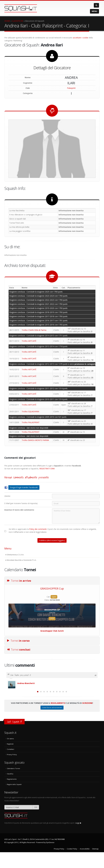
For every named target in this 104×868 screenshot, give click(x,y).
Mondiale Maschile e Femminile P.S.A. (22, 560)
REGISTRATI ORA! (47, 469)
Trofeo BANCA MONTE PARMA (35, 440)
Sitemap (95, 865)
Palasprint (71, 88)
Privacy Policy (12, 770)
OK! (36, 823)
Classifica (10, 790)
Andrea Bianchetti (26, 683)
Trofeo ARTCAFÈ (29, 341)
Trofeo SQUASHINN (30, 412)
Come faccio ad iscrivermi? (52, 723)
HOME (7, 21)
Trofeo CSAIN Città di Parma (34, 330)
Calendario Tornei (13, 784)
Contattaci (11, 765)
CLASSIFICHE (17, 21)
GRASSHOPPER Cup (52, 589)
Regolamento (58, 719)
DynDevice (50, 858)
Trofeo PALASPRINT (31, 422)
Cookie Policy (72, 865)
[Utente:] (76, 496)
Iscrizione (87, 719)
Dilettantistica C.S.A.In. (15, 555)
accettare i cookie (81, 38)
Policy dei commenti (38, 529)
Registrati (10, 760)
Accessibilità (85, 865)
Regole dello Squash (14, 800)
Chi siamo (10, 754)
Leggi (78, 839)
